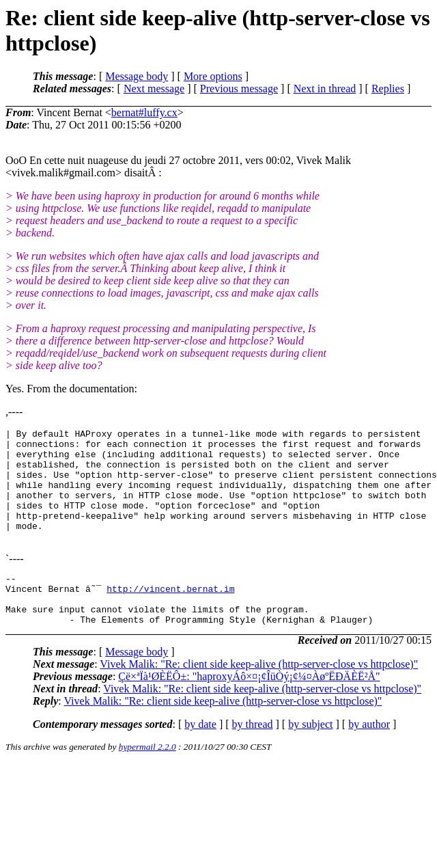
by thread (253, 755)
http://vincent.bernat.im (170, 613)
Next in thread (325, 89)
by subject (310, 755)
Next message (154, 89)
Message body (137, 76)
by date (200, 755)
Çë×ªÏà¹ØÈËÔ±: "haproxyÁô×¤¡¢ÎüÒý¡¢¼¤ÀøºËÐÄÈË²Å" (249, 707)
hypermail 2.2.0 (147, 777)
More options (213, 76)
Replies (388, 89)
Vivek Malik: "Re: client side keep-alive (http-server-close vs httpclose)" (259, 695)
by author (369, 755)
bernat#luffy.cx (144, 112)
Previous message (239, 89)
